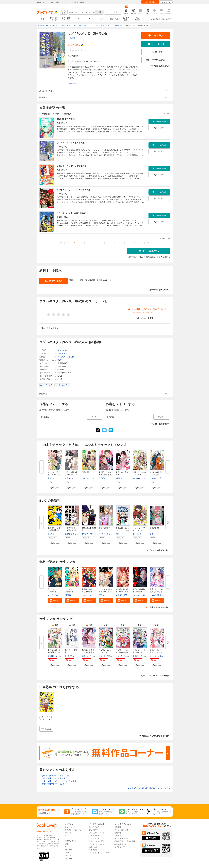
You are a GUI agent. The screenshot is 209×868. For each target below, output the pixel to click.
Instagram (69, 850)
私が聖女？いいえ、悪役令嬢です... (122, 652)
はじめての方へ (156, 19)
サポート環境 (94, 838)
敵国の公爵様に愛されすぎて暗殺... (156, 652)
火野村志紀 (111, 656)
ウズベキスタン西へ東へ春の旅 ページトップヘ (149, 788)
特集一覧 (68, 833)
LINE (67, 844)
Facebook (69, 858)
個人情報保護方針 (121, 838)
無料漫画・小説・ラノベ (74, 830)
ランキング (69, 836)
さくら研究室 (76, 534)
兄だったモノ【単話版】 (53, 590)
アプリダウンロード (97, 833)
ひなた (74, 656)
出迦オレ (85, 656)
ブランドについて (121, 830)
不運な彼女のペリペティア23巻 (122, 529)
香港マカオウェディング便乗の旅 (72, 166)
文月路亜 (136, 656)
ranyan (152, 595)
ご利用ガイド (168, 19)
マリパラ (119, 595)
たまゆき (119, 656)
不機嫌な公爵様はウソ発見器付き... (88, 652)
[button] (55, 488)
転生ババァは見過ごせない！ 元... (139, 652)
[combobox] (82, 12)
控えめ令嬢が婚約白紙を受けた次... (156, 475)
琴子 (161, 656)
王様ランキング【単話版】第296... (54, 530)
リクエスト (93, 850)
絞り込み (64, 12)
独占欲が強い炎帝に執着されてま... (122, 592)
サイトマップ (120, 847)
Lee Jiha (144, 478)
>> (148, 243)
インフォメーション (97, 844)
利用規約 (118, 836)
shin (117, 534)
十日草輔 (51, 534)
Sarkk (88, 478)
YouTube (68, 856)
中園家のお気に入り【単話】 (88, 590)
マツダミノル (53, 595)
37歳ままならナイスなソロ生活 (46, 718)
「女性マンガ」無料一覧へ (159, 607)
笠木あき (153, 478)
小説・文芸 (114, 19)
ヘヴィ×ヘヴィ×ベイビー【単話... (106, 590)
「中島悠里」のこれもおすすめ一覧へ (154, 736)
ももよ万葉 (94, 656)
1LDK (143, 595)
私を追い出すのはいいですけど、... (105, 652)
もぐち (101, 534)
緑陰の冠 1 (86, 472)
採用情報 (118, 833)
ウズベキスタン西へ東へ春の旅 (71, 143)
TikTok (67, 853)
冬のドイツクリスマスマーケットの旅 (74, 190)
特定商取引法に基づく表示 (125, 841)
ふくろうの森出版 (112, 534)
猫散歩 (159, 595)
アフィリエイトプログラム (99, 853)
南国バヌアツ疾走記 (66, 119)
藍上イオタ (128, 656)
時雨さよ (119, 478)
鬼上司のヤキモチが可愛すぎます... (105, 475)
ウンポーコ (137, 534)
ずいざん (85, 534)
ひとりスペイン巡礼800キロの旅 (71, 213)
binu (83, 478)
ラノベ (102, 19)
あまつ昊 (102, 656)
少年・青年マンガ (54, 19)
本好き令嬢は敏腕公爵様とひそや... (54, 652)
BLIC (60, 360)
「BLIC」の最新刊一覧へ (159, 550)
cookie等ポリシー (121, 844)
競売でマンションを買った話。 (71, 529)
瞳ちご (67, 656)
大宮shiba (102, 595)
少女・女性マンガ (66, 19)
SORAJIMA (128, 595)
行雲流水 (161, 478)
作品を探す (93, 830)
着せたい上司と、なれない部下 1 (54, 475)
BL (78, 19)
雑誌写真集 (138, 19)
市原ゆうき (69, 478)
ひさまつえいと (88, 595)
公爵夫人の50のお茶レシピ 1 (139, 473)
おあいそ (136, 595)
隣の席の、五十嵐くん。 (71, 651)
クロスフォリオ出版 (66, 357)
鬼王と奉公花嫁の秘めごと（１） (122, 475)
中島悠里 (72, 38)
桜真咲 (67, 534)
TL (90, 19)
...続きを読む (73, 83)
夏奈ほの (51, 478)
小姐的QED (154, 528)
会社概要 (118, 827)
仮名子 (152, 534)
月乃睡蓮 (102, 478)
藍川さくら (154, 656)
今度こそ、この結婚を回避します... (156, 592)
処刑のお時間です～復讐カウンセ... (139, 592)
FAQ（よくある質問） (98, 841)
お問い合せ (93, 847)
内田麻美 (68, 595)
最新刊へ (68, 114)
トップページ (70, 827)
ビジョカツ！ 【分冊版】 (70, 590)
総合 (42, 19)
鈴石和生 (51, 656)
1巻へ (57, 114)
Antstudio (136, 478)
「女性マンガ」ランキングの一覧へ (155, 676)
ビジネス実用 (126, 19)
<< (61, 243)
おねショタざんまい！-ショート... (139, 530)
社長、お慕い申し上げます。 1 (71, 473)
